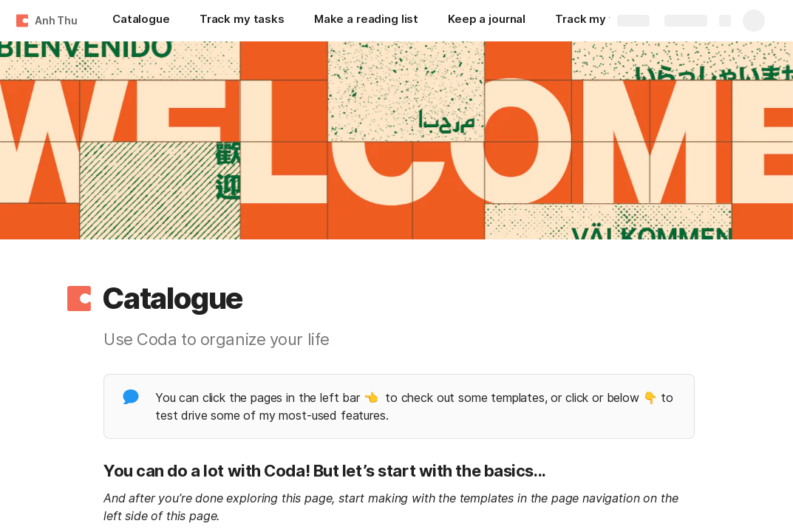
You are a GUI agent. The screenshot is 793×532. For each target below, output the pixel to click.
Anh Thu (56, 20)
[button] (79, 299)
